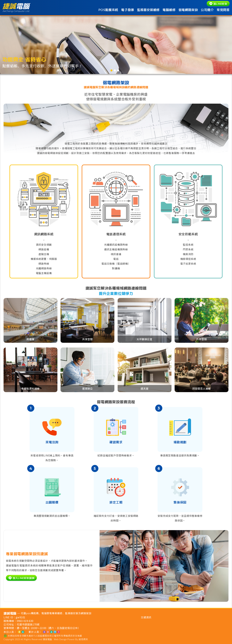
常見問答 (223, 10)
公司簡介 (207, 10)
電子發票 (128, 10)
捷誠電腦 (47, 639)
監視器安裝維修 (148, 10)
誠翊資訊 (83, 639)
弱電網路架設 (188, 10)
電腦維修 (169, 10)
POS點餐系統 (108, 10)
